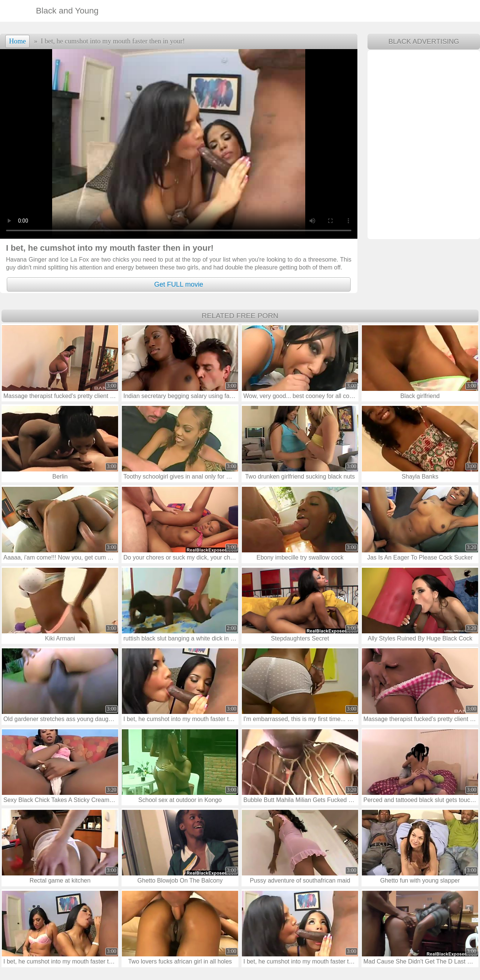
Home (17, 41)
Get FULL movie (178, 284)
